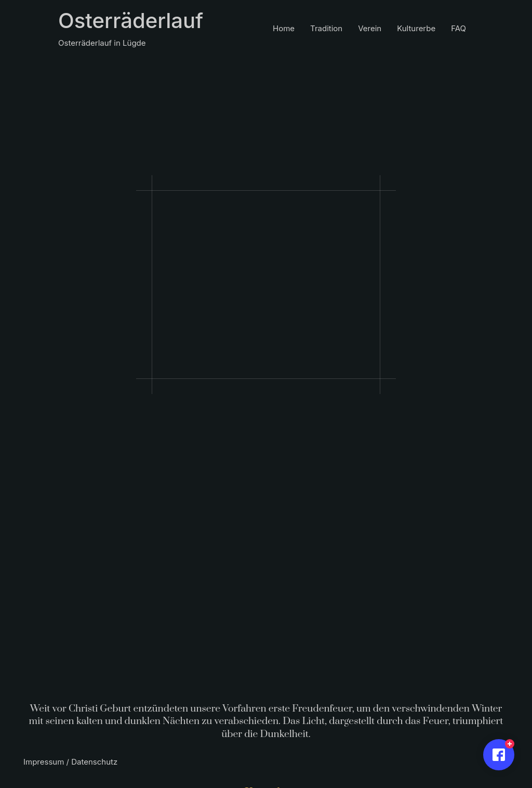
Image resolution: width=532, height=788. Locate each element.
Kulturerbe (416, 28)
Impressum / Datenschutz (70, 762)
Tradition (326, 28)
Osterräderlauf (131, 21)
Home (284, 28)
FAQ (458, 28)
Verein (370, 28)
